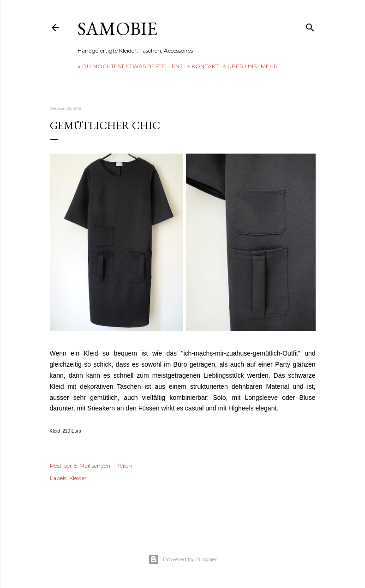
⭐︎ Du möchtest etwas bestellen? (130, 66)
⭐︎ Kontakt (203, 66)
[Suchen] (310, 26)
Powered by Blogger (183, 559)
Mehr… (271, 66)
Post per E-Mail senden (80, 466)
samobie (117, 29)
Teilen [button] (125, 466)
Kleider (78, 478)
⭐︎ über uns (240, 66)
